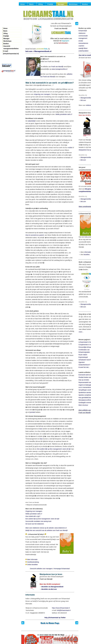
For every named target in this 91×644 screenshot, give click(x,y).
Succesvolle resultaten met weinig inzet (38, 521)
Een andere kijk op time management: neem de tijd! (42, 519)
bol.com (29, 51)
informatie (88, 252)
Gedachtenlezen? (84, 365)
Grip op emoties (84, 380)
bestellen (87, 255)
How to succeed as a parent (35, 235)
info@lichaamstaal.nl (64, 610)
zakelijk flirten (83, 48)
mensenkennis (83, 43)
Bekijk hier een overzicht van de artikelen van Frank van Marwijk (47, 530)
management (83, 38)
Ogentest (82, 362)
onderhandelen (83, 51)
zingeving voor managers (42, 94)
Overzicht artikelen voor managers (41, 569)
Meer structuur (83, 405)
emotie (81, 41)
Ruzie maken (83, 355)
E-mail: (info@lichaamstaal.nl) (11, 51)
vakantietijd (31, 121)
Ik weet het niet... (84, 367)
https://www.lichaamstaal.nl (61, 608)
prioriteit (32, 412)
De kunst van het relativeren (35, 524)
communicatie (83, 36)
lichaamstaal (83, 31)
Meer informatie (32, 559)
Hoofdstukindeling (33, 562)
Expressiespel (83, 357)
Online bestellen (32, 565)
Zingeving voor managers (34, 511)
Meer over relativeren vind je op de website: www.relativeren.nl (46, 528)
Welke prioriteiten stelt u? (64, 114)
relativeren (82, 33)
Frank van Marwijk (57, 67)
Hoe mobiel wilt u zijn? (33, 516)
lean (41, 429)
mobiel (70, 148)
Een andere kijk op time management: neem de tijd (54, 449)
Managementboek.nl (43, 51)
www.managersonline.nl (60, 69)
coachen (81, 46)
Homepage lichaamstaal (62, 569)
